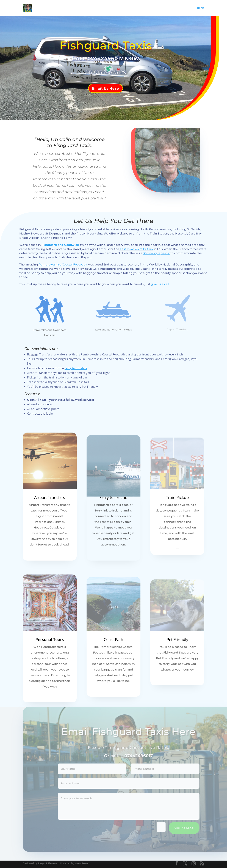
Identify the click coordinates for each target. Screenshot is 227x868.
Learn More (50, 554)
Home (201, 8)
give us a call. (160, 284)
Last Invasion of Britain (136, 249)
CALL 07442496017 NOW (101, 58)
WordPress (81, 863)
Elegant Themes (48, 863)
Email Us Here (101, 88)
